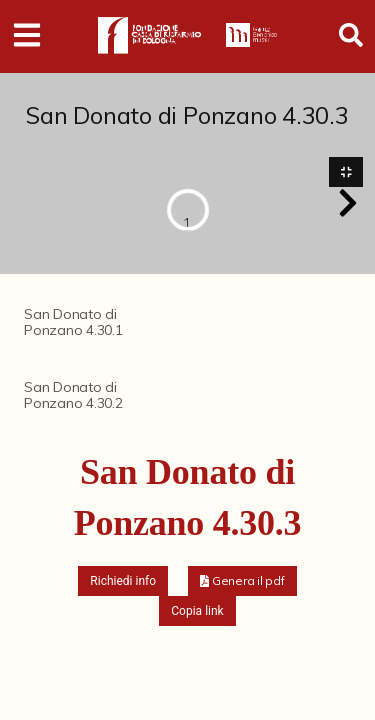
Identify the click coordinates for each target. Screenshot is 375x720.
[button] (348, 203)
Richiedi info (123, 581)
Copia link (197, 611)
